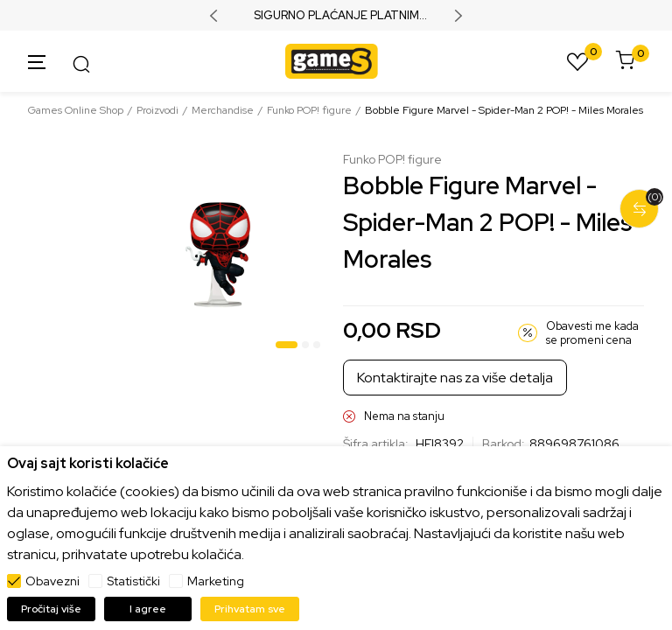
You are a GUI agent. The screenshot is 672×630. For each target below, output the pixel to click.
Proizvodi (157, 110)
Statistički (133, 581)
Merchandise (223, 110)
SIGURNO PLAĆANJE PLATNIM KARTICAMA (336, 16)
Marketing (216, 581)
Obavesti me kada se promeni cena (592, 333)
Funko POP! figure (309, 110)
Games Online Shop (76, 110)
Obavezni (52, 581)
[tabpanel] (218, 255)
